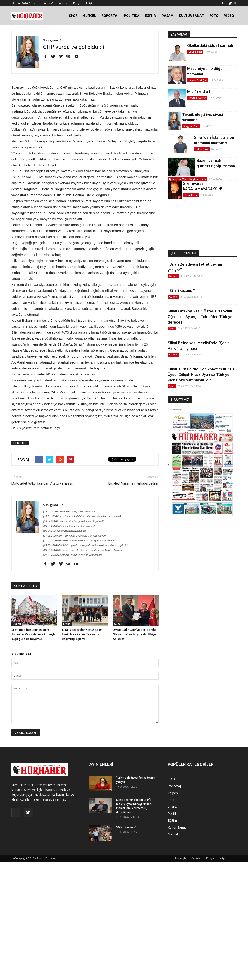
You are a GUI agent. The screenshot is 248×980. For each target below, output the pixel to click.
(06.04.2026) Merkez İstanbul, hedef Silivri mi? (69, 526)
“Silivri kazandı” (181, 290)
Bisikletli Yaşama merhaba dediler (133, 483)
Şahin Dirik (202, 149)
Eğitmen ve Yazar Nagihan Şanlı (187, 179)
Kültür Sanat (177, 827)
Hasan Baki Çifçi (198, 80)
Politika (173, 814)
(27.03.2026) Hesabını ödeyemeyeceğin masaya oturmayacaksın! (80, 540)
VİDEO (229, 16)
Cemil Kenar (191, 195)
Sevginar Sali (54, 40)
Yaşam (173, 793)
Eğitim (67, 624)
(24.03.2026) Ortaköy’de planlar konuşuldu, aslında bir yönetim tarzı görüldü (86, 545)
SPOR (73, 16)
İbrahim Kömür (197, 98)
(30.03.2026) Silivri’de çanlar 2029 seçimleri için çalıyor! (74, 536)
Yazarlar (64, 3)
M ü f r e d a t (199, 91)
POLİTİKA (132, 16)
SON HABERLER (26, 586)
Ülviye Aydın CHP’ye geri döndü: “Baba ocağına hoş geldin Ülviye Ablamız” (134, 634)
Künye (77, 3)
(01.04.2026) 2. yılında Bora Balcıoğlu (65, 531)
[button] (236, 3)
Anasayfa (49, 3)
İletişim (90, 3)
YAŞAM (168, 16)
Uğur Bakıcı (195, 52)
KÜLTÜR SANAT (192, 16)
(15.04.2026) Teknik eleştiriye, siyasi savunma (69, 511)
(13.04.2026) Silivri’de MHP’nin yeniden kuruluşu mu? (73, 521)
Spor (172, 328)
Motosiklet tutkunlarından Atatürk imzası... (43, 483)
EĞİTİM (151, 16)
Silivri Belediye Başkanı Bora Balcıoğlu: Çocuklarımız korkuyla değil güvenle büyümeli (33, 634)
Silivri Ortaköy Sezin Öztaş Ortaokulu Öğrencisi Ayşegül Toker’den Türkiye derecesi (200, 317)
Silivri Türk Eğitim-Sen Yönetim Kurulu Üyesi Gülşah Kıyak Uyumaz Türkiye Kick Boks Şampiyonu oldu (201, 375)
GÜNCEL (89, 16)
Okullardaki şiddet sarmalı (210, 45)
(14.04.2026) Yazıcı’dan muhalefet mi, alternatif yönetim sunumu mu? (82, 516)
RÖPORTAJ (110, 16)
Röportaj (174, 786)
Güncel (17, 624)
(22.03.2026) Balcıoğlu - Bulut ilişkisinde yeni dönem (73, 555)
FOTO (214, 16)
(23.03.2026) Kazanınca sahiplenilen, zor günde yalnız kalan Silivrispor (83, 550)
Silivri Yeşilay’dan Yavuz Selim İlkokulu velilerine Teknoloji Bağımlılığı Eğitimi (82, 634)
